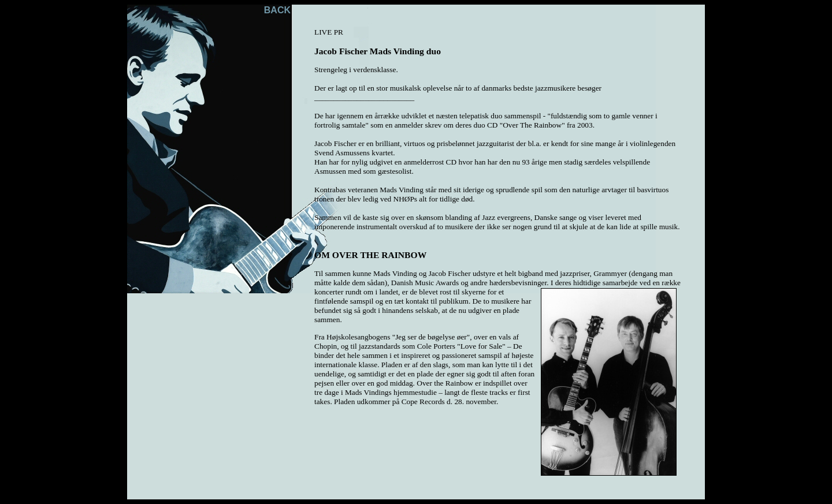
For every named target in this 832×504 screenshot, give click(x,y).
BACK (277, 10)
